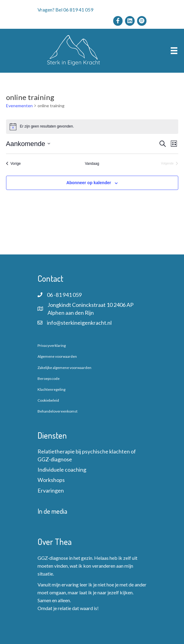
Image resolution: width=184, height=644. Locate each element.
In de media (52, 511)
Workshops (51, 480)
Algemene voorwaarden (57, 356)
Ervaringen (51, 490)
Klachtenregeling (51, 389)
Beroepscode (49, 378)
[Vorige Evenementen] (13, 164)
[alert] (92, 127)
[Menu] (174, 51)
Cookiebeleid (48, 400)
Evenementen (19, 106)
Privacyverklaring (52, 345)
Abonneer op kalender (89, 183)
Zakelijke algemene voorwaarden (64, 368)
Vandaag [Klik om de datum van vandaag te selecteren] (92, 164)
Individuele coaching (62, 470)
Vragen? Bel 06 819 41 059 (65, 10)
